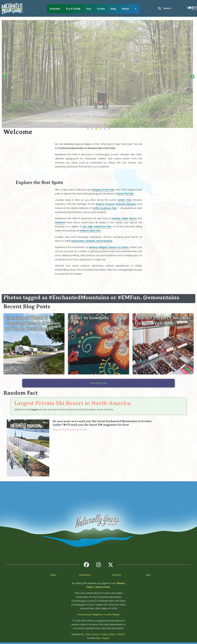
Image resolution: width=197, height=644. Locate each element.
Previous (5, 77)
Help (148, 575)
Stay (89, 9)
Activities (55, 9)
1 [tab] (88, 129)
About (125, 9)
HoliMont (60, 222)
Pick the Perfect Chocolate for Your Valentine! (163, 320)
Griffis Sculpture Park (105, 208)
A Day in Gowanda (89, 318)
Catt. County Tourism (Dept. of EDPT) (105, 634)
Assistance (85, 575)
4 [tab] (101, 129)
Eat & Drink (73, 9)
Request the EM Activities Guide (70, 430)
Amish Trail (124, 200)
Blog (113, 9)
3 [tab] (96, 129)
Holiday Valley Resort (124, 218)
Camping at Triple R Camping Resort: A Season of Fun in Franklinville (33, 323)
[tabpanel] (98, 72)
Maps (53, 575)
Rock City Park (125, 194)
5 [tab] (105, 129)
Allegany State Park (103, 190)
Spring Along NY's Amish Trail (99, 114)
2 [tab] (92, 129)
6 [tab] (109, 129)
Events (101, 9)
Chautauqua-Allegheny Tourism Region (99, 615)
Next (192, 77)
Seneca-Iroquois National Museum (116, 204)
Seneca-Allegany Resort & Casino (109, 247)
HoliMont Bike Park (90, 231)
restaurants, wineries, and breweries (92, 241)
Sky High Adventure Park (97, 227)
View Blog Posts (99, 383)
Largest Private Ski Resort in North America (73, 403)
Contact (117, 575)
